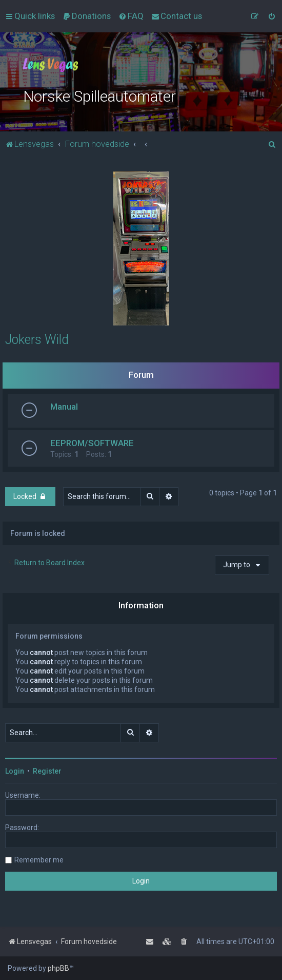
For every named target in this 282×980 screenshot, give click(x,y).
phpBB (58, 968)
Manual (64, 407)
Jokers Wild (37, 340)
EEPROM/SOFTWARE (92, 443)
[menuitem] (87, 16)
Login (15, 771)
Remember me (39, 860)
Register (47, 771)
